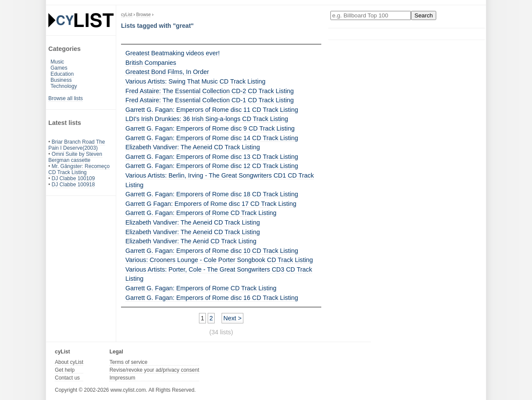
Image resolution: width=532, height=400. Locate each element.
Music (57, 62)
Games (59, 68)
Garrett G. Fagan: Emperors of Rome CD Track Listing (201, 213)
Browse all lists (66, 98)
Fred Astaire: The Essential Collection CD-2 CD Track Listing (210, 91)
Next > (232, 318)
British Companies (151, 63)
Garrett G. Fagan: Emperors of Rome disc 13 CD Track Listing (212, 157)
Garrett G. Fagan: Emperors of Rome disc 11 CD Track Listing (212, 110)
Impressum (122, 378)
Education (62, 74)
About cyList (69, 362)
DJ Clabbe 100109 (73, 178)
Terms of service (128, 362)
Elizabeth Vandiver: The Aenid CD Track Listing (191, 241)
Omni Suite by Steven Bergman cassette (75, 157)
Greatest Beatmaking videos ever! (173, 53)
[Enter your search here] (371, 15)
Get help (65, 370)
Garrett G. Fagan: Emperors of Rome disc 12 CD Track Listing (212, 166)
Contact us (67, 378)
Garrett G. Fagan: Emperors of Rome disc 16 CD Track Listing (212, 298)
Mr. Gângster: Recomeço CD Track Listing (79, 169)
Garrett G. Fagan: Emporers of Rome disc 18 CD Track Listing (212, 194)
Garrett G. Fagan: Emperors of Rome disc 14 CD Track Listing (212, 138)
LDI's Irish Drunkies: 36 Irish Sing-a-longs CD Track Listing (207, 119)
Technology (64, 86)
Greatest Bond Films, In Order (167, 72)
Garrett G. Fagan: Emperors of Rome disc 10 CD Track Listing (212, 251)
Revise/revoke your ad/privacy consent (154, 370)
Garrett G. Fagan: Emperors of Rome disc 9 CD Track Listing (210, 128)
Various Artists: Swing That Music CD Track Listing (195, 81)
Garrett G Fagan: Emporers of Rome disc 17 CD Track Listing (211, 204)
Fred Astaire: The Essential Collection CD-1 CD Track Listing (210, 100)
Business (61, 80)
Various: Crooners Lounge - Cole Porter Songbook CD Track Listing (219, 260)
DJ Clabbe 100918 (73, 185)
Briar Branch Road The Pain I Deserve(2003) (77, 145)
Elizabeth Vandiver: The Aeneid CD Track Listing (193, 147)
